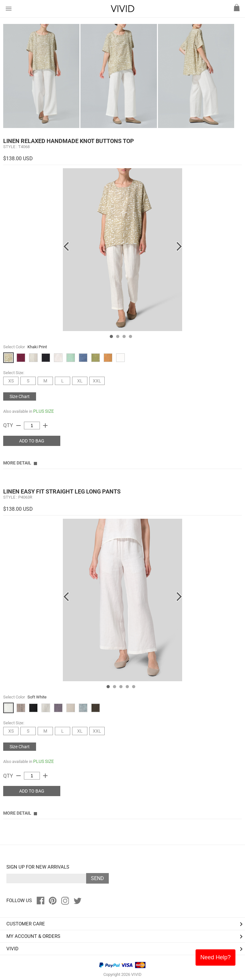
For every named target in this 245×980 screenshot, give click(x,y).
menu (9, 9)
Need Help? (215, 957)
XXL (97, 381)
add (45, 426)
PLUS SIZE (44, 411)
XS (11, 381)
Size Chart (20, 396)
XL (80, 381)
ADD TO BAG (32, 441)
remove (19, 426)
